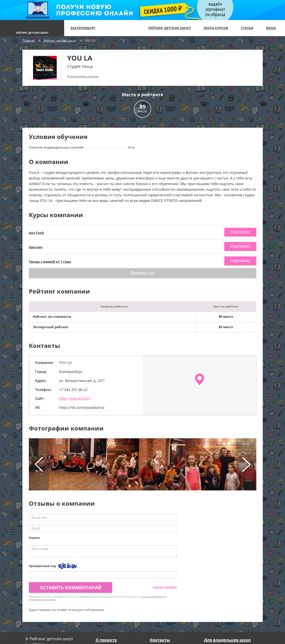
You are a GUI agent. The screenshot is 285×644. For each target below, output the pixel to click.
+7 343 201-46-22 (73, 390)
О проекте (106, 640)
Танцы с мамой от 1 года (50, 262)
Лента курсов (216, 28)
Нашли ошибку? (165, 587)
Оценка (34, 538)
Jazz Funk (36, 233)
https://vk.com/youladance (82, 407)
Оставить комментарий (71, 587)
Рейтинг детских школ (169, 28)
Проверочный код (42, 566)
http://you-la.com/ (75, 398)
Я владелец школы (83, 76)
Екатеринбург (85, 28)
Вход (271, 28)
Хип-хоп (36, 247)
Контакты (160, 640)
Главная (28, 41)
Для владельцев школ (227, 640)
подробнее (240, 232)
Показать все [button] (142, 273)
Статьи (247, 28)
